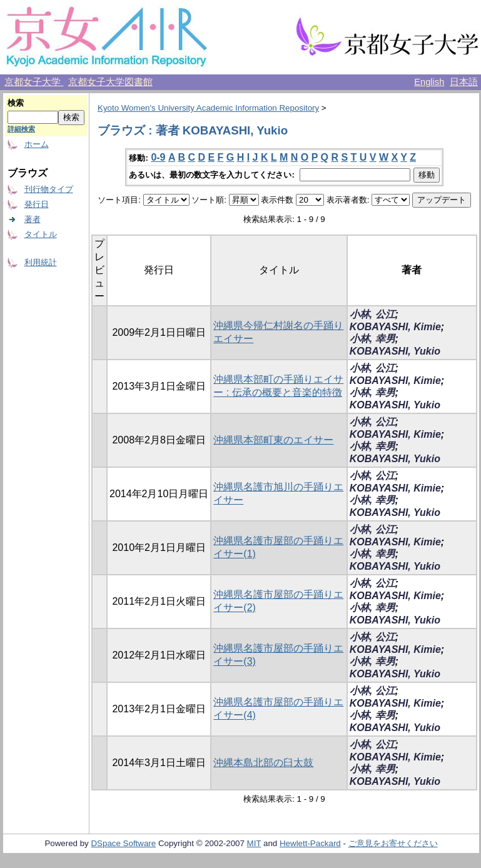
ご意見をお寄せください (393, 843)
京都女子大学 (34, 82)
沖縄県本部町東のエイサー (273, 440)
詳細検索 (21, 129)
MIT (254, 843)
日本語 (464, 82)
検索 (16, 103)
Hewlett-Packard (310, 843)
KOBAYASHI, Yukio (395, 351)
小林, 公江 (372, 314)
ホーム (37, 144)
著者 (33, 219)
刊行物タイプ (49, 189)
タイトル (41, 234)
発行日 (37, 204)
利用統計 (41, 262)
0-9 (158, 157)
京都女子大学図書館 (110, 82)
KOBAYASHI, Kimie (395, 327)
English (429, 82)
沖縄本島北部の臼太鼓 (263, 763)
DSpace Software (123, 843)
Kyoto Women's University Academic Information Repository (208, 108)
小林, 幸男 (372, 339)
